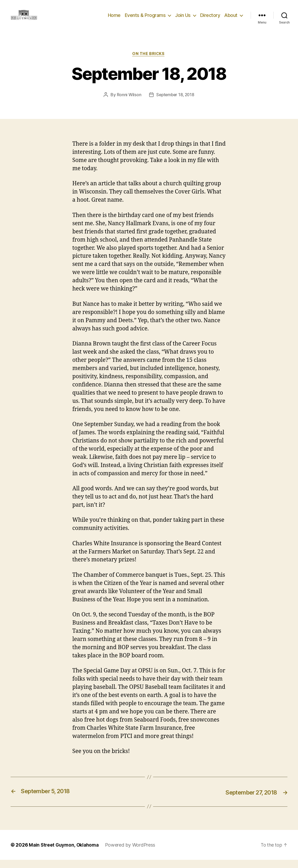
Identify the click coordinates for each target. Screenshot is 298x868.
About (231, 19)
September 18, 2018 (175, 103)
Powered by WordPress (133, 853)
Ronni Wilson (128, 103)
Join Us (183, 19)
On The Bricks (149, 62)
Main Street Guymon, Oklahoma (65, 853)
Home (114, 19)
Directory (210, 19)
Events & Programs (145, 19)
